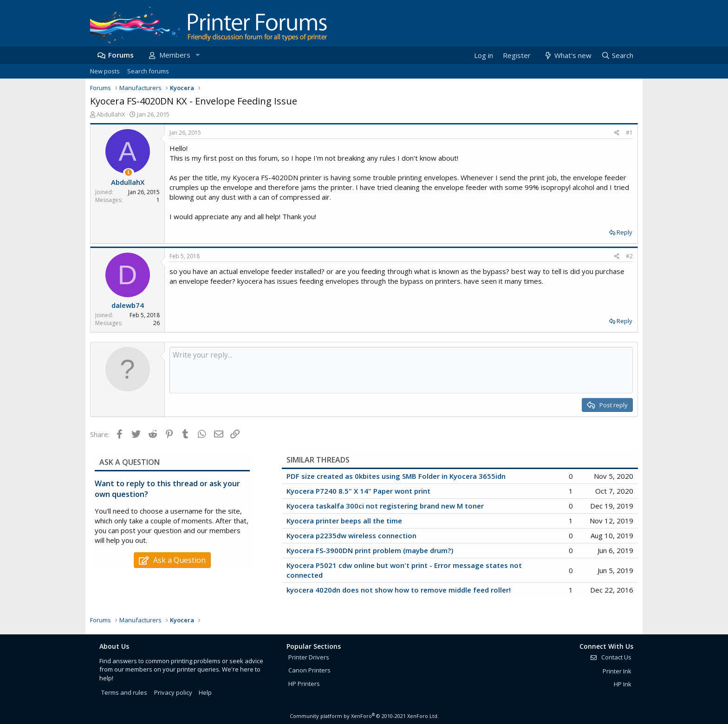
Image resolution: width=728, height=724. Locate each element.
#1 (629, 133)
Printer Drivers (309, 657)
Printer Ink (617, 671)
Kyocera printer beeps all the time (344, 521)
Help (205, 692)
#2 (629, 256)
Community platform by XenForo (364, 716)
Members (175, 55)
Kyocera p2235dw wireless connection (351, 535)
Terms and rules (124, 692)
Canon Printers (309, 670)
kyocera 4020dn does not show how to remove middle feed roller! (399, 590)
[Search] (617, 55)
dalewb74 (128, 305)
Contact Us (611, 657)
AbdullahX (111, 114)
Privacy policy (173, 692)
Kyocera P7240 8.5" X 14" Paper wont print (358, 491)
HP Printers (304, 684)
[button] (197, 55)
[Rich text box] (401, 370)
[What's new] (567, 55)
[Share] (617, 133)
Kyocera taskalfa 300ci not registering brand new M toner (385, 506)
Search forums (148, 71)
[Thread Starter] (128, 173)
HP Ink (623, 684)
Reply (624, 232)
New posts (105, 71)
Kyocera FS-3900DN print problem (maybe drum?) (370, 550)
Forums (121, 55)
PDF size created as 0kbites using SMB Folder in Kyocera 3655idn (396, 476)
